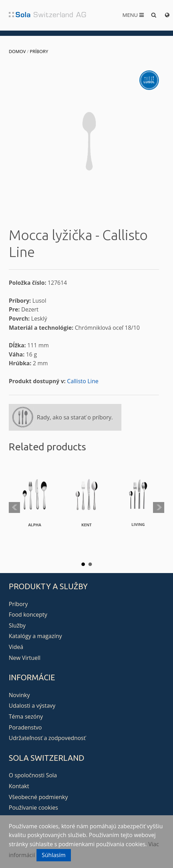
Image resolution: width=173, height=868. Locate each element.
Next (159, 508)
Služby (17, 625)
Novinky (19, 695)
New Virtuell (25, 658)
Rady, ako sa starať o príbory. (75, 417)
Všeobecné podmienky (38, 797)
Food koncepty (28, 615)
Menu (133, 15)
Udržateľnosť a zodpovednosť (47, 738)
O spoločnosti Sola (33, 775)
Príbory (39, 51)
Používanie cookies (33, 808)
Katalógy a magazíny (35, 636)
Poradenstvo (25, 727)
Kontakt (19, 786)
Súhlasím (54, 855)
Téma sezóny (26, 716)
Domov (17, 51)
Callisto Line (83, 381)
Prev (14, 508)
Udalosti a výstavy (32, 706)
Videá (16, 647)
